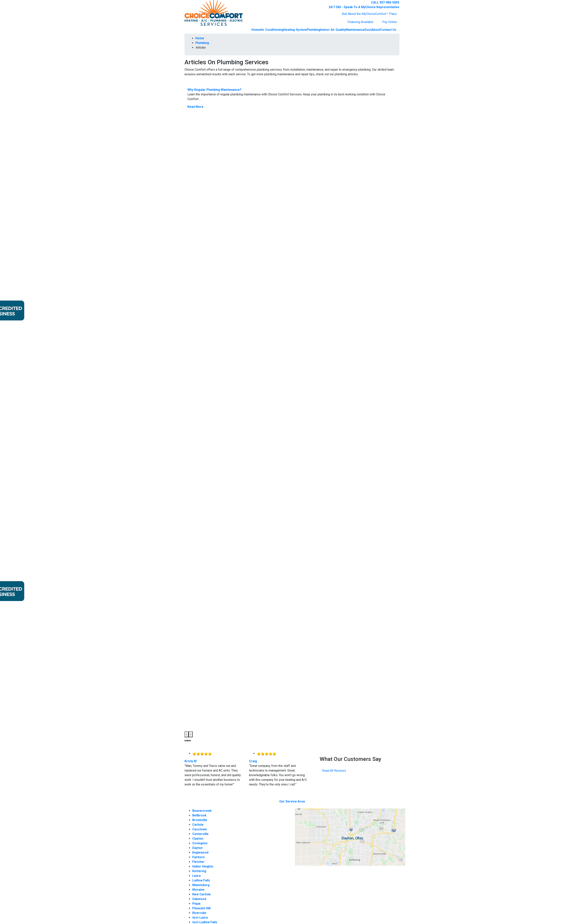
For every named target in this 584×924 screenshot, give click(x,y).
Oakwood (199, 899)
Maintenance (355, 30)
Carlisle (198, 825)
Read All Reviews (334, 771)
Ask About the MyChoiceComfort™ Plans (369, 14)
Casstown (200, 829)
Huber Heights (203, 866)
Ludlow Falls (201, 880)
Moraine (198, 890)
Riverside (199, 913)
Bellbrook (199, 815)
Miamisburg (201, 885)
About (376, 30)
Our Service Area (292, 801)
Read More (195, 107)
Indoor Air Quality (333, 30)
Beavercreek (202, 811)
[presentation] (187, 734)
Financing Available (360, 22)
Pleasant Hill (201, 908)
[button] (186, 741)
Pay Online (389, 22)
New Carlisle (201, 894)
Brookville (200, 820)
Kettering (199, 871)
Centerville (200, 834)
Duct (368, 30)
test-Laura (200, 918)
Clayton (198, 839)
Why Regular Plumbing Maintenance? (214, 90)
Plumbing (313, 30)
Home (256, 30)
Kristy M (191, 761)
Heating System (295, 30)
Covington (200, 843)
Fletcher (198, 862)
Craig (253, 761)
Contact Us (388, 30)
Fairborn (198, 857)
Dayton (197, 848)
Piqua (196, 904)
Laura (196, 876)
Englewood (200, 852)
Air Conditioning (272, 30)
